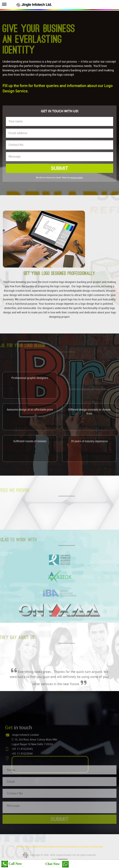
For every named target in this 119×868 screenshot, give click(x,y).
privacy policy (77, 178)
